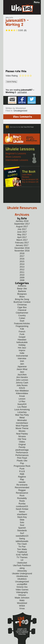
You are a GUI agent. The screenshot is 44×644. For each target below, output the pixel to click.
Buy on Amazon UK (30, 179)
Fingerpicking (22, 326)
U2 (22, 560)
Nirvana (22, 436)
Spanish (22, 528)
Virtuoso (22, 595)
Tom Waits (22, 549)
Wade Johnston (22, 598)
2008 (22, 280)
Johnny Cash (22, 383)
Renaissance (22, 493)
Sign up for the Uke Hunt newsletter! (12, 100)
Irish (22, 361)
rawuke (22, 482)
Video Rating (12, 76)
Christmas (22, 305)
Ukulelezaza (22, 576)
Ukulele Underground (22, 574)
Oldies (22, 442)
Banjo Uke (22, 289)
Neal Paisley (22, 434)
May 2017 (22, 235)
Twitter (32, 100)
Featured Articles (22, 324)
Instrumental (22, 356)
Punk (22, 469)
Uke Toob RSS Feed (27, 127)
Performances (22, 455)
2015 (22, 261)
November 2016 (22, 251)
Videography (22, 592)
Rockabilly (22, 498)
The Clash (22, 544)
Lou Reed (22, 407)
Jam (22, 364)
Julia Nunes (22, 385)
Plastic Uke (22, 461)
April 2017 (22, 237)
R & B (22, 471)
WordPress (25, 631)
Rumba (22, 504)
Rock (22, 496)
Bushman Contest (22, 302)
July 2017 (22, 229)
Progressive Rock (22, 466)
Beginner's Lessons (16, 153)
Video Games (22, 590)
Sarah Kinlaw (22, 509)
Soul (22, 525)
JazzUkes (22, 375)
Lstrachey (22, 412)
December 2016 (22, 248)
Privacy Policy (22, 634)
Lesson (22, 399)
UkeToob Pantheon (22, 565)
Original (22, 444)
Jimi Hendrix (22, 377)
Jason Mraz (22, 369)
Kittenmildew (22, 393)
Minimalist (22, 420)
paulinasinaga (22, 450)
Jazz (22, 372)
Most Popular (22, 426)
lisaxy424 (22, 404)
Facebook (22, 100)
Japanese (22, 367)
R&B (22, 474)
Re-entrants (22, 485)
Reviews (26, 177)
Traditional (22, 552)
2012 (22, 270)
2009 (22, 278)
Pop (22, 463)
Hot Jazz (22, 348)
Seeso (22, 512)
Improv (22, 350)
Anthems (22, 286)
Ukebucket (22, 563)
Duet (22, 321)
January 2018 (22, 221)
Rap (22, 479)
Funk (22, 334)
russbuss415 (22, 506)
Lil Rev (22, 401)
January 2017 (22, 245)
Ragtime (22, 477)
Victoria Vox (22, 587)
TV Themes (22, 557)
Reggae (22, 490)
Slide (22, 520)
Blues (22, 297)
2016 (22, 259)
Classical (22, 310)
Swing (22, 539)
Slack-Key (22, 517)
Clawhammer (22, 313)
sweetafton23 (22, 536)
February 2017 (22, 243)
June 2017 (22, 232)
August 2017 (22, 227)
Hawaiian (22, 340)
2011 (22, 272)
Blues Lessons (13, 157)
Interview (22, 358)
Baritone (22, 291)
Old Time (22, 439)
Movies (22, 431)
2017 (22, 256)
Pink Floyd (22, 458)
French (22, 332)
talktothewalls (22, 541)
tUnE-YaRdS (22, 555)
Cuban (22, 318)
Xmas (22, 608)
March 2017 (22, 240)
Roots (22, 501)
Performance (22, 453)
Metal (22, 418)
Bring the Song (22, 299)
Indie (22, 353)
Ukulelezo (22, 579)
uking (22, 568)
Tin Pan (22, 547)
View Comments (23, 117)
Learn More (27, 175)
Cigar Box (22, 307)
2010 (22, 275)
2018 (22, 253)
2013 (22, 267)
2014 (22, 264)
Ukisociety (22, 571)
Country (22, 315)
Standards (22, 531)
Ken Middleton (22, 391)
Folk (22, 329)
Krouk (22, 396)
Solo (22, 522)
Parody (22, 447)
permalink (22, 92)
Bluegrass (22, 294)
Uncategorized (20, 111)
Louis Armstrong (22, 410)
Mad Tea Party (22, 415)
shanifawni (22, 514)
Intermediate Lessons (17, 160)
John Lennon (22, 380)
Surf (22, 533)
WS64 (22, 606)
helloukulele (22, 342)
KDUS (22, 388)
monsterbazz (22, 423)
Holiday (22, 345)
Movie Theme (22, 428)
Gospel (22, 337)
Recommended (22, 487)
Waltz (22, 600)
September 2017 (22, 224)
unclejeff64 (22, 584)
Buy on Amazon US (30, 182)
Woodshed (22, 603)
